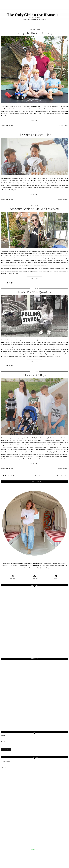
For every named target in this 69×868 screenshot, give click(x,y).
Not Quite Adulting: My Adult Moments (35, 209)
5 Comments (64, 283)
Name (3, 735)
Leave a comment (62, 200)
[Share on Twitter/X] (10, 125)
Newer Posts (10, 476)
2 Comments (64, 366)
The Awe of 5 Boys (34, 375)
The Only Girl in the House (16, 865)
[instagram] (13, 577)
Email (3, 742)
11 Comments (64, 125)
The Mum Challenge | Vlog (34, 135)
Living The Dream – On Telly (35, 33)
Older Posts (59, 476)
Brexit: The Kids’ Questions (34, 292)
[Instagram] (18, 604)
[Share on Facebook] (7, 125)
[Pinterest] (18, 678)
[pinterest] (34, 577)
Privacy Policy (35, 849)
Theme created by (59, 866)
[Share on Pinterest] (12, 125)
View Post (34, 121)
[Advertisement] (35, 806)
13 (50, 476)
